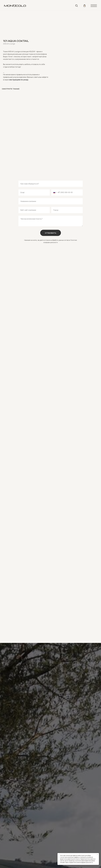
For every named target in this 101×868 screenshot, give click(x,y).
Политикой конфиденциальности (83, 862)
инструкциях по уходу (19, 80)
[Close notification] (97, 855)
